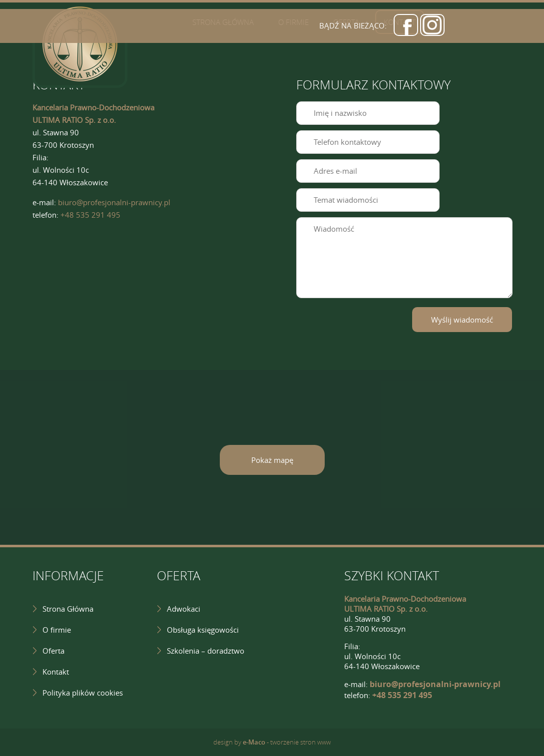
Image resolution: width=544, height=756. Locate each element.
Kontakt (56, 672)
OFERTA (179, 575)
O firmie (57, 630)
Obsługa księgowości (203, 630)
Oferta (53, 651)
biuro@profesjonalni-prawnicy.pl (114, 202)
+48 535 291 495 (90, 215)
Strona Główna (68, 609)
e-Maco (254, 742)
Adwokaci (184, 609)
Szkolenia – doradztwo (206, 651)
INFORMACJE (68, 575)
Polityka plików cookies (83, 693)
